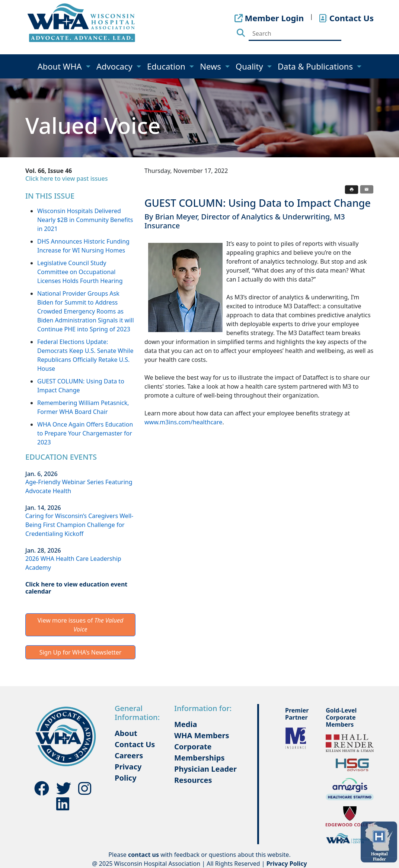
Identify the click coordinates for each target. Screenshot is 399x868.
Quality (250, 66)
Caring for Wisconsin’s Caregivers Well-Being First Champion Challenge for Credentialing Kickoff (79, 525)
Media (186, 724)
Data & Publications (316, 66)
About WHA (61, 66)
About (126, 733)
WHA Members (202, 735)
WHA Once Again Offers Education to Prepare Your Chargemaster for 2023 (85, 433)
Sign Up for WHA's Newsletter (81, 652)
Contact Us (135, 744)
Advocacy (115, 66)
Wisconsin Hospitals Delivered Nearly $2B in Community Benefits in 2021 (85, 220)
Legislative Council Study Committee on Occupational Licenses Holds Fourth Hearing (80, 272)
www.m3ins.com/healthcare (183, 422)
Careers (129, 756)
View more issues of (81, 625)
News (211, 66)
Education (167, 66)
